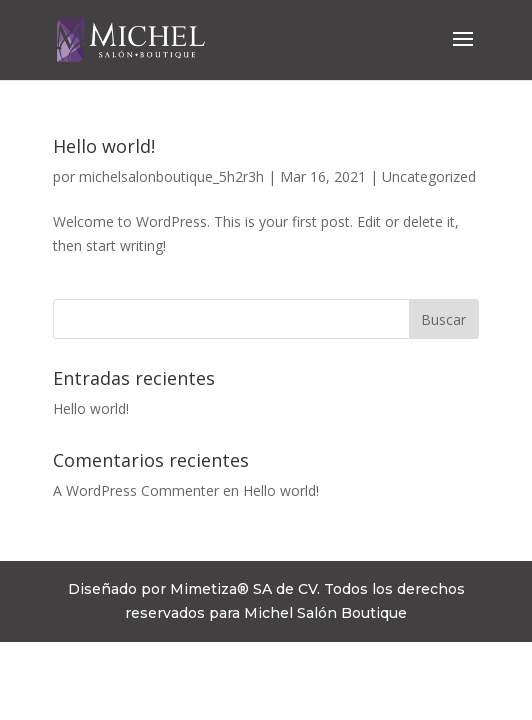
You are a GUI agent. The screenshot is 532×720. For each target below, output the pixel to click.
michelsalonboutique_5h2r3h (171, 176)
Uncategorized (429, 176)
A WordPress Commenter (136, 490)
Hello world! (104, 146)
